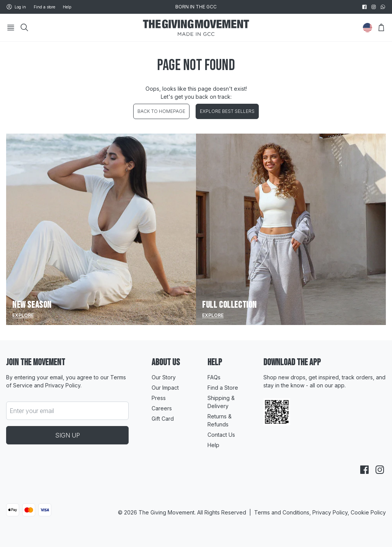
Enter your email (32, 411)
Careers (162, 408)
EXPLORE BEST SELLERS (227, 111)
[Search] (24, 28)
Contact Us (221, 435)
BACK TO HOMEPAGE (161, 111)
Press (159, 398)
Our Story (164, 377)
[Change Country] (367, 28)
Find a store (44, 7)
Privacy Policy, (332, 512)
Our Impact (165, 388)
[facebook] (364, 7)
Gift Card (163, 419)
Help (67, 7)
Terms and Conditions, (283, 512)
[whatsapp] (383, 7)
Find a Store (223, 388)
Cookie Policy (368, 512)
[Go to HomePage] (196, 28)
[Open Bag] (381, 28)
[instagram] (374, 7)
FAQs (214, 377)
